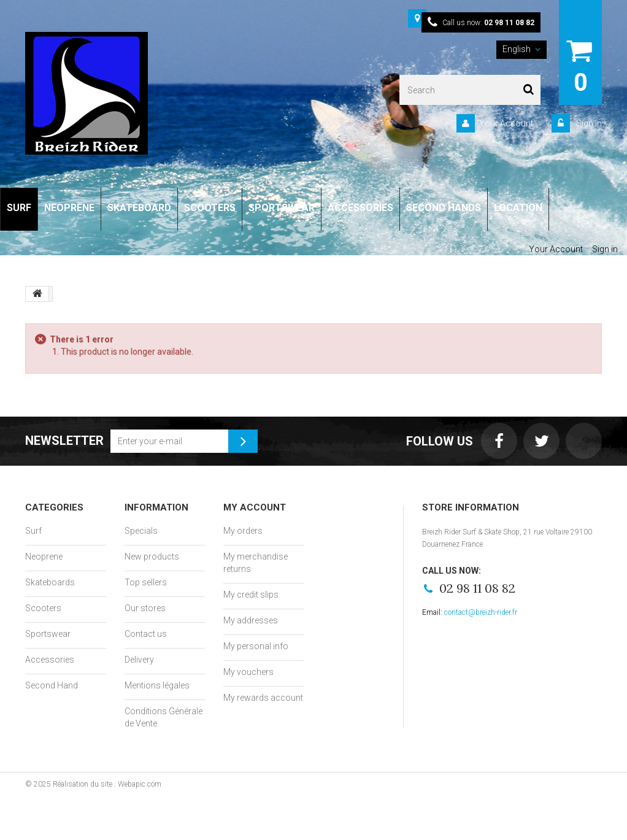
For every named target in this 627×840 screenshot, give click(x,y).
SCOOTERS (210, 208)
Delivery (139, 660)
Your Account (506, 123)
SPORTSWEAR (282, 208)
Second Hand (52, 685)
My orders (243, 531)
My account (255, 507)
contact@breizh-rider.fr (481, 612)
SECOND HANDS (444, 208)
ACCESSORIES (360, 208)
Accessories (50, 660)
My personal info (256, 646)
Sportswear (48, 634)
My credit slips (251, 595)
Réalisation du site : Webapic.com (107, 784)
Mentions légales (157, 685)
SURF (19, 208)
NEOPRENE (69, 208)
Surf (33, 531)
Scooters (43, 608)
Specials (141, 531)
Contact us (146, 634)
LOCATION (518, 208)
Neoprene (44, 557)
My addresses (251, 620)
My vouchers (248, 672)
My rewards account (263, 698)
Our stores (145, 608)
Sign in (588, 123)
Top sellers (146, 582)
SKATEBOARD (139, 208)
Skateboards (50, 582)
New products (152, 557)
